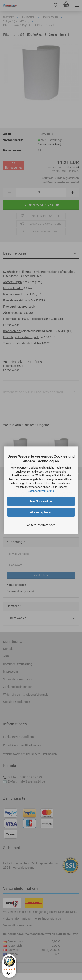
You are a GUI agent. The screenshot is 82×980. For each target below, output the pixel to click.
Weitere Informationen (41, 525)
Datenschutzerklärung (41, 491)
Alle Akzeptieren (41, 512)
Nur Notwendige (41, 501)
